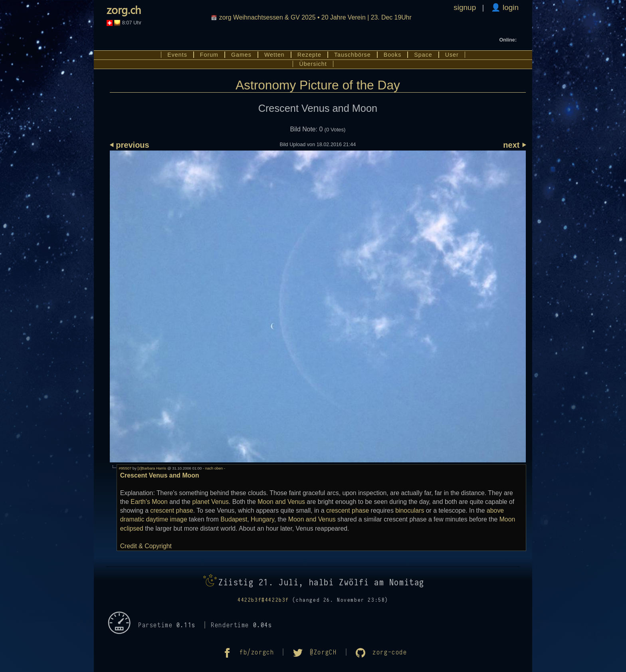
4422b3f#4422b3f (263, 600)
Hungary (262, 519)
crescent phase (171, 510)
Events (177, 55)
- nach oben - (213, 468)
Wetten (274, 55)
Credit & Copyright (146, 546)
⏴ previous (130, 145)
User (452, 55)
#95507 (125, 468)
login (510, 7)
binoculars (410, 510)
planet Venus (210, 502)
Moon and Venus (281, 502)
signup (465, 7)
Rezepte (309, 55)
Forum (209, 55)
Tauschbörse (353, 55)
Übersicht (313, 64)
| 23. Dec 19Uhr (316, 17)
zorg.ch (124, 10)
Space (423, 55)
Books (393, 55)
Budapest (234, 519)
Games (241, 55)
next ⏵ (514, 145)
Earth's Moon (149, 502)
